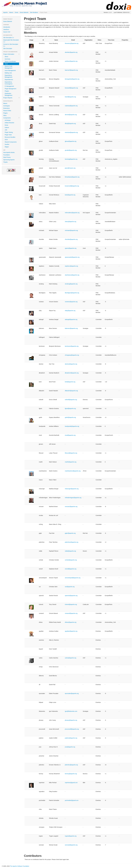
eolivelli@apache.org (71, 400)
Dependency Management (8, 76)
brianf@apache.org (70, 97)
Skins (5, 115)
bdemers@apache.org (71, 328)
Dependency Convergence (9, 83)
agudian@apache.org (71, 631)
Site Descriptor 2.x (9, 38)
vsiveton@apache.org (71, 302)
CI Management (9, 86)
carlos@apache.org (71, 658)
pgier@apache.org (70, 533)
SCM (6, 140)
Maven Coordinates (10, 61)
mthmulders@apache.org (72, 213)
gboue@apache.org (71, 141)
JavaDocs (6, 29)
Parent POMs (7, 111)
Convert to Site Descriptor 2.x (11, 45)
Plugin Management (10, 89)
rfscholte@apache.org (71, 239)
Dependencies (9, 80)
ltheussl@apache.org (71, 453)
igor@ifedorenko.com (71, 711)
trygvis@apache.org (71, 836)
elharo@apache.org (71, 622)
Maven (11, 12)
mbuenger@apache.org (72, 489)
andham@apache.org (71, 61)
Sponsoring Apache (9, 160)
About (6, 57)
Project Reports (11, 98)
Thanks (5, 162)
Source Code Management (8, 67)
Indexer (7, 128)
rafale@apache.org (70, 551)
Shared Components (11, 142)
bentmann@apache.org (72, 346)
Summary (7, 59)
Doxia (16, 12)
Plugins (7, 91)
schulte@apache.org (71, 560)
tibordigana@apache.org (72, 293)
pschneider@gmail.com (72, 800)
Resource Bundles (10, 137)
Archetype (8, 120)
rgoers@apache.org (71, 248)
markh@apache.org (71, 462)
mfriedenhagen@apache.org (73, 498)
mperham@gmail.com (71, 783)
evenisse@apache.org (71, 132)
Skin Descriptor (8, 49)
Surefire (7, 144)
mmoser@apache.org (71, 507)
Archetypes (7, 106)
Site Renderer (34, 12)
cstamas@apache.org (71, 106)
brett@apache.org (70, 382)
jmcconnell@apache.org (72, 729)
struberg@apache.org (71, 284)
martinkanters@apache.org (73, 471)
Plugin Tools (8, 135)
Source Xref (7, 32)
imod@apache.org (70, 435)
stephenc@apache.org (71, 266)
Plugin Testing (9, 132)
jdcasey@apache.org (71, 720)
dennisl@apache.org (71, 115)
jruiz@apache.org (70, 747)
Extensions (6, 108)
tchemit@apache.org (71, 604)
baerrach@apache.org (71, 70)
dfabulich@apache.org (71, 391)
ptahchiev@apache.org (72, 542)
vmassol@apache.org (71, 613)
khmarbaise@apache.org (72, 177)
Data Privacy (7, 157)
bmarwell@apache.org (71, 88)
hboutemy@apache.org (72, 43)
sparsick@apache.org (71, 596)
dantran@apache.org (71, 364)
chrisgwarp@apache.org (72, 355)
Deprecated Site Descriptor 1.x (11, 41)
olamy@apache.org (71, 222)
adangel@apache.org (71, 319)
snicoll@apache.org (71, 569)
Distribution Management (8, 94)
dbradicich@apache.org (72, 373)
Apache (5, 12)
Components (11, 118)
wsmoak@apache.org (71, 845)
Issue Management (10, 70)
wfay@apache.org (70, 311)
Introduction (7, 27)
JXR (6, 130)
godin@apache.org (70, 417)
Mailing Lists (8, 73)
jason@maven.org (70, 168)
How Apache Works (9, 152)
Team (6, 64)
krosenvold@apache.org (72, 186)
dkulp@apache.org (70, 124)
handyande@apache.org (72, 426)
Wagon (7, 147)
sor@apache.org (70, 587)
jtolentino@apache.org (71, 765)
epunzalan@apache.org (72, 693)
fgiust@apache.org (70, 408)
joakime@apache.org (71, 738)
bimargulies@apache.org (72, 79)
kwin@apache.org (70, 195)
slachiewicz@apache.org (72, 275)
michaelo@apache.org (71, 230)
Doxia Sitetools (24, 12)
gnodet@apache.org (71, 150)
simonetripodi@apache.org (73, 578)
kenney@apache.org (71, 774)
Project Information (11, 54)
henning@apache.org (71, 159)
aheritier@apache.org (71, 52)
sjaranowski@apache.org (72, 257)
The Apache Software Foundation (20, 866)
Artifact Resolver (9, 123)
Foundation (7, 155)
